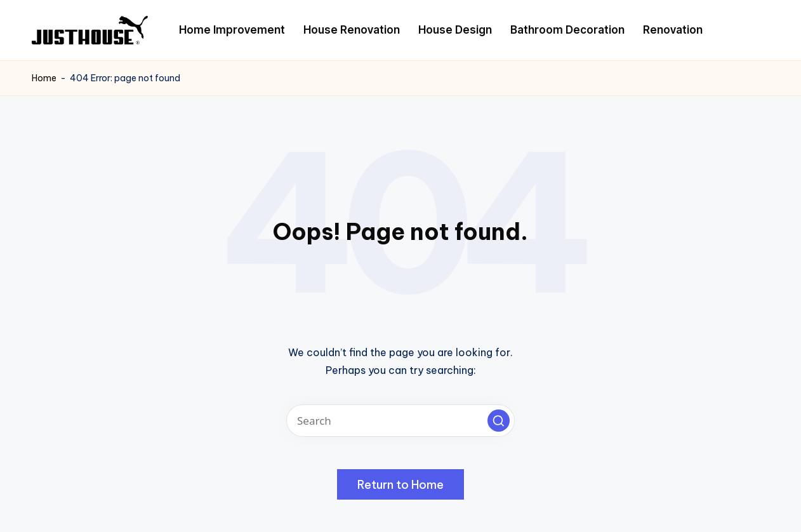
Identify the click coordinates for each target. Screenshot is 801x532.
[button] (499, 421)
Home (44, 78)
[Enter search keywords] (400, 421)
